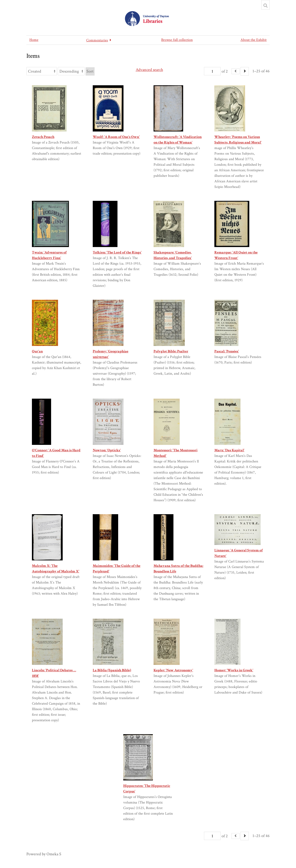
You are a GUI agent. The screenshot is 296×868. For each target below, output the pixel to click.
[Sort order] (71, 71)
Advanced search (149, 70)
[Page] (212, 71)
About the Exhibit (254, 40)
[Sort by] (42, 71)
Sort (90, 71)
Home (34, 40)
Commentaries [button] (97, 40)
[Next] (245, 71)
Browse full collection (177, 40)
